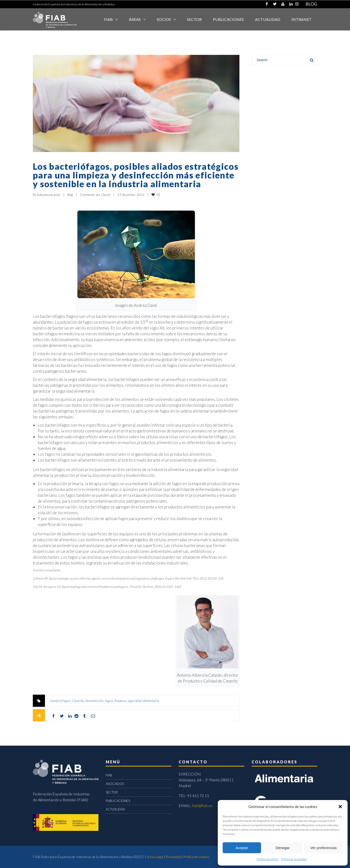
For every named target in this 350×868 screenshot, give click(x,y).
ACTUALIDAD (268, 19)
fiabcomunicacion (49, 195)
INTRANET (302, 19)
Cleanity (78, 701)
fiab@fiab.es (202, 805)
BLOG (311, 4)
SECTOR (194, 19)
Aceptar (242, 848)
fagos (109, 701)
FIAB (108, 19)
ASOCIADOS (115, 784)
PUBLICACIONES (118, 801)
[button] (340, 807)
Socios (164, 19)
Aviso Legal (155, 857)
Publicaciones (228, 19)
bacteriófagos (60, 701)
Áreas (135, 19)
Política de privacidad (294, 859)
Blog (70, 195)
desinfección (94, 701)
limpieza (120, 701)
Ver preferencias (323, 848)
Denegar (283, 848)
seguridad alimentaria (143, 701)
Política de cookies (268, 859)
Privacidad (173, 857)
